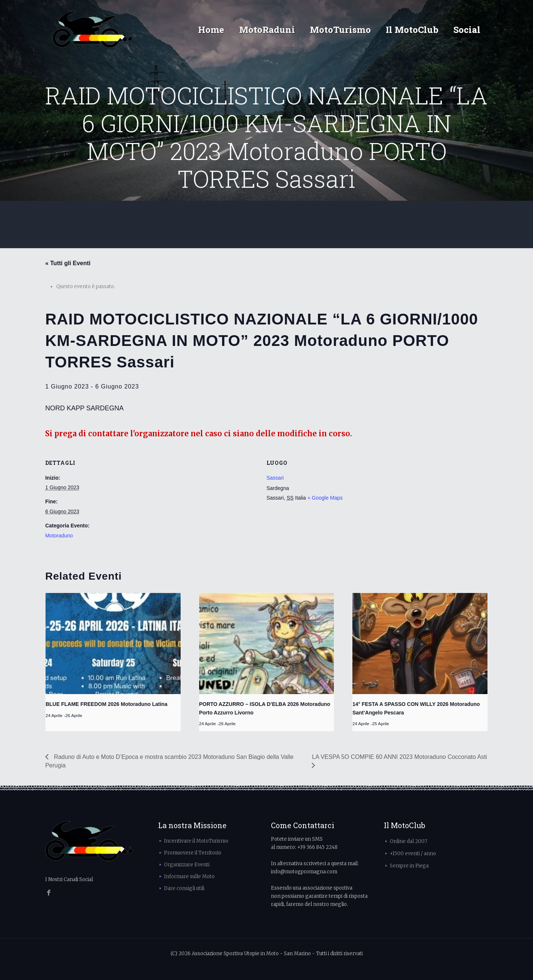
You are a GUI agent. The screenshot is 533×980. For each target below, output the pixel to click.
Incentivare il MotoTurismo (196, 841)
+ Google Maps (325, 498)
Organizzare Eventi (187, 865)
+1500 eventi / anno (413, 854)
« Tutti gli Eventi (68, 263)
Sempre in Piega (409, 866)
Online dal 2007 (408, 841)
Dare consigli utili (184, 888)
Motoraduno (59, 536)
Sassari (275, 478)
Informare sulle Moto (189, 876)
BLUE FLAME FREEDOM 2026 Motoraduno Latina (106, 704)
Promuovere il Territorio (193, 853)
